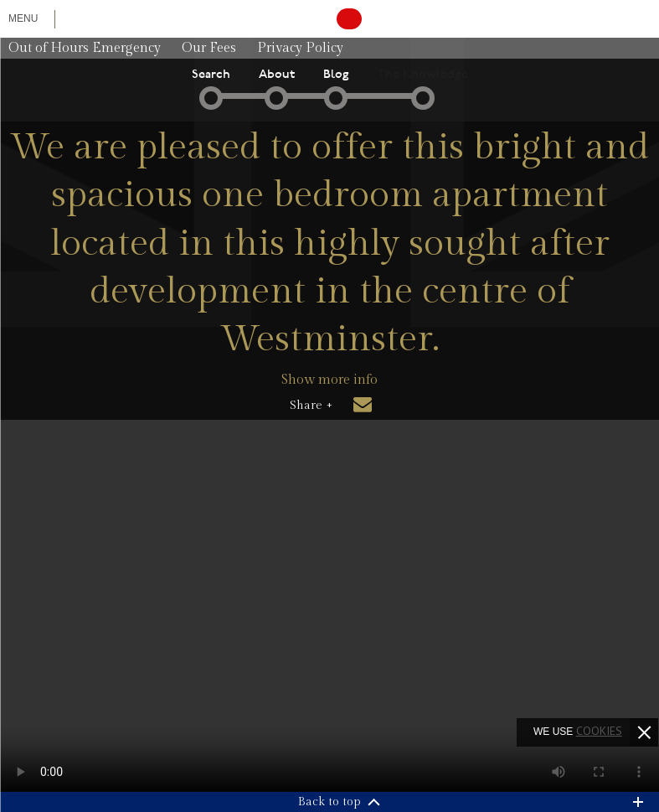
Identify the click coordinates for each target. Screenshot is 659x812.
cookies (599, 731)
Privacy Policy (300, 48)
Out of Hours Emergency (85, 48)
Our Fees (209, 48)
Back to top (329, 802)
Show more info (329, 380)
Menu (23, 18)
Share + (311, 406)
